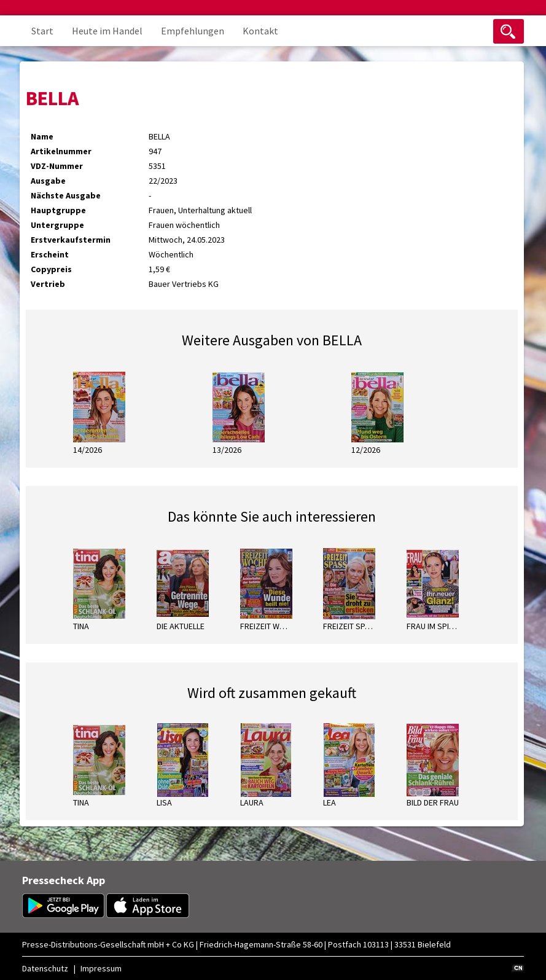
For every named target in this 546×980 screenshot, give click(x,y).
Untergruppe (57, 225)
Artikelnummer (61, 151)
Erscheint (50, 254)
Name (42, 136)
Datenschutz (45, 968)
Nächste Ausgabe (66, 195)
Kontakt (260, 31)
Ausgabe (48, 181)
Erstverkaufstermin (71, 240)
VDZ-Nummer (57, 166)
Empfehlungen (193, 31)
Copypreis (51, 269)
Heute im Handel (107, 31)
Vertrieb (48, 284)
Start (42, 31)
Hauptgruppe (58, 210)
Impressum (101, 968)
